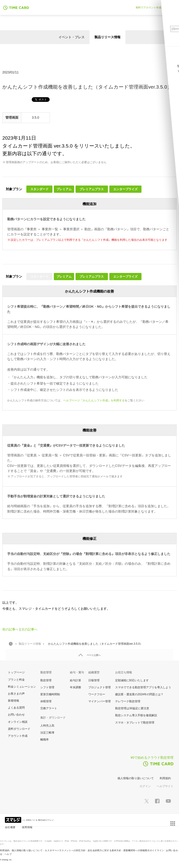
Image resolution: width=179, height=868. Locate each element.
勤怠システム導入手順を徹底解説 (136, 715)
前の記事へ (10, 629)
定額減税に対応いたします (132, 680)
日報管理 (94, 680)
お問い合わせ (16, 715)
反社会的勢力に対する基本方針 (104, 850)
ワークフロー (97, 694)
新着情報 (14, 701)
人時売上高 (47, 726)
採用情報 (27, 827)
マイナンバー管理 (100, 701)
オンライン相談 (18, 722)
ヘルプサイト (165, 786)
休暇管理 (46, 701)
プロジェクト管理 (100, 687)
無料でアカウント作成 (148, 7)
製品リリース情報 (107, 37)
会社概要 (10, 827)
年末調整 (76, 687)
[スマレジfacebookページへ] (157, 801)
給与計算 (76, 680)
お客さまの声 (16, 694)
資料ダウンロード (19, 729)
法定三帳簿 (47, 733)
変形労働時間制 (50, 694)
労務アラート (49, 708)
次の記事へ (29, 629)
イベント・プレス (72, 37)
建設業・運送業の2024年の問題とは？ (139, 694)
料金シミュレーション (22, 687)
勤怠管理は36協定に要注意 (132, 708)
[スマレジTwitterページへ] (147, 801)
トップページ (16, 672)
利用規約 (165, 778)
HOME (11, 644)
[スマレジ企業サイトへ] (14, 820)
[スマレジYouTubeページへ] (168, 801)
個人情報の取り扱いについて (136, 778)
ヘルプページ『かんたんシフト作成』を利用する (94, 400)
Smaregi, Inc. (7, 860)
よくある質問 (16, 708)
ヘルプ (8, 854)
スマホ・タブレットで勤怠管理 (135, 723)
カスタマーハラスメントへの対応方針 (65, 850)
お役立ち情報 (124, 672)
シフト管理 (47, 687)
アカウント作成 (18, 736)
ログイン (145, 786)
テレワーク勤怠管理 (128, 701)
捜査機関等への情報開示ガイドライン (144, 850)
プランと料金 (16, 680)
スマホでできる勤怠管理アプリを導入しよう (143, 687)
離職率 (45, 740)
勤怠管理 (46, 680)
